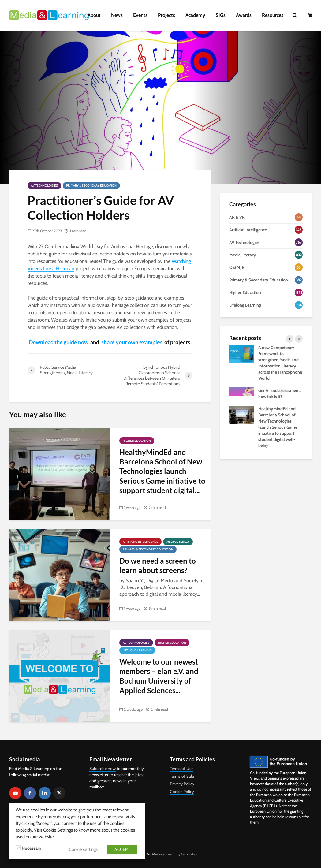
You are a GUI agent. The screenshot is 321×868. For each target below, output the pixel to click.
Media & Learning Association (175, 854)
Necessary (32, 848)
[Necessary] (18, 848)
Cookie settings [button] (83, 849)
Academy (195, 15)
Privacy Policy (182, 784)
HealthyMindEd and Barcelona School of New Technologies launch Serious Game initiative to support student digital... (162, 471)
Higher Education (137, 441)
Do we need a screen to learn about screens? (158, 565)
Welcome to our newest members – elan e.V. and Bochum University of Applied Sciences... (159, 676)
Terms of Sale (182, 776)
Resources (273, 15)
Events (140, 15)
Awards (244, 15)
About (94, 15)
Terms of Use (182, 769)
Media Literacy (178, 542)
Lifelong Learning (137, 650)
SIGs (221, 15)
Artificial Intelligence (140, 542)
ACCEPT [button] (122, 849)
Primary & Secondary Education (91, 186)
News (117, 15)
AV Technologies (44, 186)
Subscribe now (103, 769)
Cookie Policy (182, 792)
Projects (166, 15)
